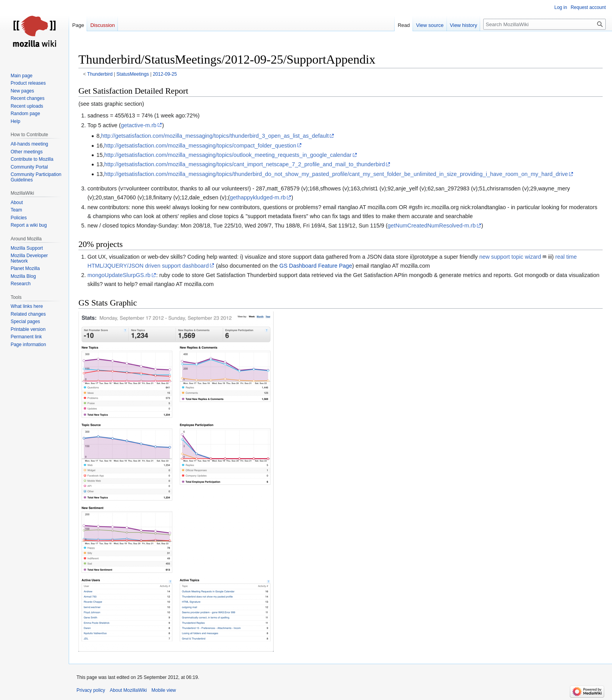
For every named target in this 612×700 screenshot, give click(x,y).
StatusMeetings (133, 74)
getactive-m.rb (139, 125)
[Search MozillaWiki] (544, 24)
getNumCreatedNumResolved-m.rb (432, 226)
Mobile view (164, 690)
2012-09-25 (165, 74)
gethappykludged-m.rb (258, 197)
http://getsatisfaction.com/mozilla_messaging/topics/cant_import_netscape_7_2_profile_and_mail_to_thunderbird (245, 164)
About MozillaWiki (128, 690)
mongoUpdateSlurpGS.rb (119, 275)
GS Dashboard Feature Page (316, 266)
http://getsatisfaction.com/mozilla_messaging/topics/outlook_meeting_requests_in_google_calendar (228, 155)
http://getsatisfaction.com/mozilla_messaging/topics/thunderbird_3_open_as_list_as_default (215, 136)
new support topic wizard (510, 257)
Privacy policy (91, 690)
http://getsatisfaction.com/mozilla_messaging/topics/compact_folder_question (200, 146)
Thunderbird (100, 74)
